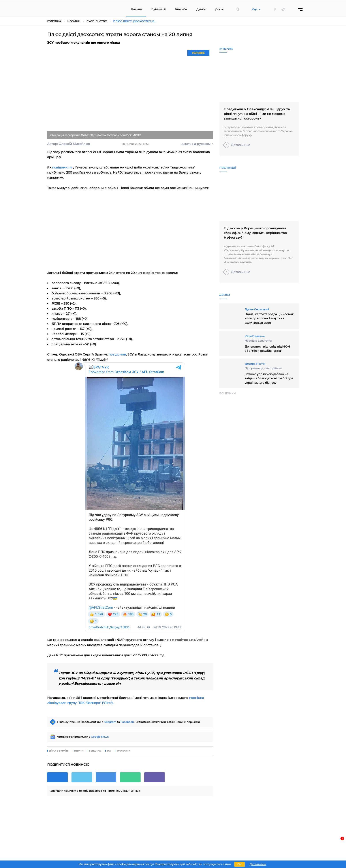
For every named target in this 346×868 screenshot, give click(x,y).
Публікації (158, 9)
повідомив (117, 354)
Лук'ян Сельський (257, 309)
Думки (201, 9)
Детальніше (241, 145)
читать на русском (196, 144)
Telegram (110, 722)
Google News (100, 737)
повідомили (62, 167)
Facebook (127, 722)
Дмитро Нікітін (255, 364)
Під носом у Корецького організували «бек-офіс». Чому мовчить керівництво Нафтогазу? (255, 233)
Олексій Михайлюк (74, 144)
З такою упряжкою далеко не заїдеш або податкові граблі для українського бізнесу (269, 378)
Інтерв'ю (181, 9)
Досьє (219, 9)
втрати (79, 751)
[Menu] (300, 9)
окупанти (124, 751)
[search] (237, 9)
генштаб (95, 751)
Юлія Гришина (255, 336)
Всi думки (228, 393)
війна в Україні (58, 751)
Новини (136, 9)
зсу (109, 751)
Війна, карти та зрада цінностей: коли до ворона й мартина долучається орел (269, 318)
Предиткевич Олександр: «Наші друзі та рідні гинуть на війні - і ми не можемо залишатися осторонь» (257, 114)
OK (240, 864)
